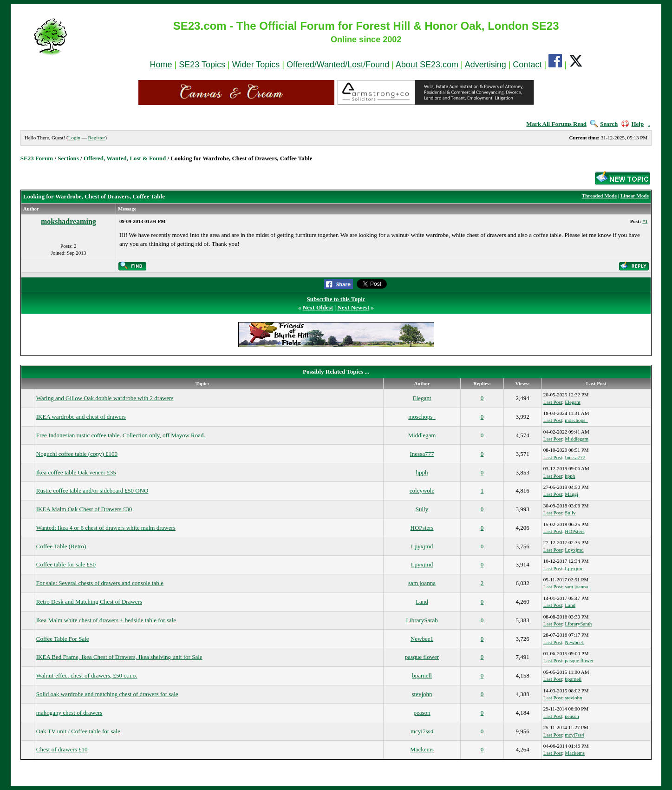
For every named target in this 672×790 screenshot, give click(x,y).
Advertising (486, 65)
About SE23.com (427, 65)
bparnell (422, 675)
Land (422, 602)
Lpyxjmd (422, 546)
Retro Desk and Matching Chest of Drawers (89, 602)
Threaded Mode (599, 196)
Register (96, 138)
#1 (645, 221)
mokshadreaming (69, 221)
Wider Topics (256, 65)
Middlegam (422, 435)
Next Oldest (318, 307)
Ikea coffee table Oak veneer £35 (76, 472)
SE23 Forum (37, 158)
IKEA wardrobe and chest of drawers (81, 417)
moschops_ (422, 417)
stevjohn (422, 694)
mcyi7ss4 (422, 731)
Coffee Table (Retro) (61, 546)
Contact (527, 65)
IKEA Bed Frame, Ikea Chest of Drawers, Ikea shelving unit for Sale (119, 657)
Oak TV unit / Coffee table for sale (78, 731)
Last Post (553, 402)
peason (422, 713)
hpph (422, 472)
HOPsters (422, 528)
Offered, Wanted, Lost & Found (125, 158)
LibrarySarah (422, 620)
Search (604, 124)
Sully (422, 509)
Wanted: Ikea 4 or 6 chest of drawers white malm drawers (106, 528)
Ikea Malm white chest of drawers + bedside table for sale (106, 620)
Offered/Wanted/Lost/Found (338, 65)
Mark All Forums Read (556, 124)
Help (633, 124)
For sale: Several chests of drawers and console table (100, 583)
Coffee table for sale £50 (66, 564)
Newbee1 (422, 639)
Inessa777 (422, 454)
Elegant (422, 398)
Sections (68, 158)
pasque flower (422, 657)
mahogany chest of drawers (69, 713)
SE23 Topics (202, 65)
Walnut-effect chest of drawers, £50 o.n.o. (87, 675)
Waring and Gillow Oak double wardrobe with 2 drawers (105, 398)
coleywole (422, 490)
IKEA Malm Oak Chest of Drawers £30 (84, 509)
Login (74, 138)
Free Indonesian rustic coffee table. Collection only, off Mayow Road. (121, 435)
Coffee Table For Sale (63, 639)
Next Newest (353, 307)
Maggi (571, 494)
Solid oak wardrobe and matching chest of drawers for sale (107, 694)
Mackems (422, 749)
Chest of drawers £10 (62, 749)
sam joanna (422, 583)
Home (161, 65)
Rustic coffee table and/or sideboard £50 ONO (92, 490)
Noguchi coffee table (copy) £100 (77, 454)
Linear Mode (635, 196)
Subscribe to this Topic (336, 299)
